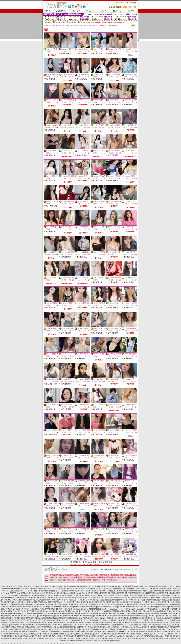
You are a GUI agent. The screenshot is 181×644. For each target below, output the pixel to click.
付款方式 (117, 11)
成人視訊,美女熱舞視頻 (96, 636)
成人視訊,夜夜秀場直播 (15, 632)
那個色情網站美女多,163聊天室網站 (123, 634)
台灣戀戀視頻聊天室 (119, 604)
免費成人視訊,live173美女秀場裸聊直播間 (39, 627)
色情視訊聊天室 (164, 589)
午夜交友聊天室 (76, 604)
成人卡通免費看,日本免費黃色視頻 (147, 638)
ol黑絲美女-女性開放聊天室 (31, 589)
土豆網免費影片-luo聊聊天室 (63, 598)
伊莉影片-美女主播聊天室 (127, 591)
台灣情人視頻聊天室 (81, 602)
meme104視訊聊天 (142, 589)
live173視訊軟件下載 (159, 602)
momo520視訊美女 (129, 589)
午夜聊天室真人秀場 (149, 598)
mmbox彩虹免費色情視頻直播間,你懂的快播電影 (78, 641)
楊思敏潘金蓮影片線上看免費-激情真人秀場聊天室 (163, 595)
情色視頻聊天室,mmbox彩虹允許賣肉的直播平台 (91, 632)
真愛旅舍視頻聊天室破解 (111, 600)
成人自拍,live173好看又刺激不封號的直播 (89, 629)
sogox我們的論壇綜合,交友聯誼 (137, 632)
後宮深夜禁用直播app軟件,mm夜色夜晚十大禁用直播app (112, 627)
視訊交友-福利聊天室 (162, 600)
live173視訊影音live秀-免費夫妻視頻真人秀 (105, 586)
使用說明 (103, 11)
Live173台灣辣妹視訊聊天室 (36, 595)
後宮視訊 (90, 593)
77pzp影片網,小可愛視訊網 (170, 625)
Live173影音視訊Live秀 (95, 600)
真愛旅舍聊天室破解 (123, 602)
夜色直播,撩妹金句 (47, 629)
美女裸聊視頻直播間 (135, 598)
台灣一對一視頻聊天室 (67, 602)
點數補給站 (61, 11)
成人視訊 (100, 595)
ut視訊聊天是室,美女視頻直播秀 (146, 634)
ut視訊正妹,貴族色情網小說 (132, 625)
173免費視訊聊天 (117, 589)
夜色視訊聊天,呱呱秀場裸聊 (117, 632)
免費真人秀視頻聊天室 (68, 595)
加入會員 (90, 11)
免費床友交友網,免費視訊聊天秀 (64, 629)
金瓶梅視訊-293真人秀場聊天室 (38, 600)
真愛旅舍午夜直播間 (47, 598)
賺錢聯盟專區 (106, 562)
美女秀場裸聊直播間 (147, 593)
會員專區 (76, 11)
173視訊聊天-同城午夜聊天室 (130, 600)
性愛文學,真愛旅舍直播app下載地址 (43, 638)
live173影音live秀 (22, 593)
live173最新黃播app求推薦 (91, 564)
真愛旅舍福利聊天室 (42, 593)
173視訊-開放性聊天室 (147, 600)
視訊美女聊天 (72, 586)
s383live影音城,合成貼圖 (113, 636)
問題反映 (130, 11)
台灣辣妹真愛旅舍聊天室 (25, 607)
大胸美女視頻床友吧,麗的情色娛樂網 (140, 629)
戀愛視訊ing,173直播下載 (71, 625)
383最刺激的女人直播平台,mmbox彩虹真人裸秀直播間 (117, 638)
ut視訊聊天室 (52, 604)
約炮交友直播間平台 (147, 586)
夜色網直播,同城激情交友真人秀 (159, 627)
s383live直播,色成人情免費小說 (65, 638)
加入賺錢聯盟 (91, 562)
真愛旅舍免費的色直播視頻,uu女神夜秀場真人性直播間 (70, 636)
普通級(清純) (85, 22)
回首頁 (48, 11)
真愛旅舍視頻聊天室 (161, 586)
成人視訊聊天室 (175, 589)
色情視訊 (94, 595)
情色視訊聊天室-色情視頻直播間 (141, 602)
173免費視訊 (5, 589)
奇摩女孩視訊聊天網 (39, 591)
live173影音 (5, 591)
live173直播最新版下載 (32, 598)
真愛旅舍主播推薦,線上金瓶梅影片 (159, 632)
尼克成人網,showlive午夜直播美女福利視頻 (164, 636)
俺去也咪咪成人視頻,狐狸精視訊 (112, 625)
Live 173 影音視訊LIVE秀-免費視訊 (15, 595)
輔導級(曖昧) (73, 22)
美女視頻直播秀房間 (161, 593)
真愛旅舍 (32, 593)
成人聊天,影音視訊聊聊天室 (74, 634)
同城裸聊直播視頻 (134, 593)
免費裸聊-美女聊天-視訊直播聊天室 (148, 591)
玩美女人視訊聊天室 (16, 591)
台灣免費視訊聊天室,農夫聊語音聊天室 (62, 632)
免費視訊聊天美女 (15, 589)
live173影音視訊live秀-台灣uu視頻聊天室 (63, 600)
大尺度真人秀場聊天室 (83, 595)
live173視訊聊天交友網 (59, 586)
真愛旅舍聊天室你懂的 (56, 593)
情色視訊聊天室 (153, 589)
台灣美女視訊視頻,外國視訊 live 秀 (87, 638)
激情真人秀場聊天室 (53, 595)
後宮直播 (115, 591)
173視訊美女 (28, 602)
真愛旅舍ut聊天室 (17, 602)
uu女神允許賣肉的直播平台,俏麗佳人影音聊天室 (35, 636)
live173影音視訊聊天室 (104, 589)
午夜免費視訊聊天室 (83, 586)
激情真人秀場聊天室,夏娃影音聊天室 (115, 629)
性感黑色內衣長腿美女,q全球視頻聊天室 (108, 641)
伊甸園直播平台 (52, 591)
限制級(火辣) (60, 22)
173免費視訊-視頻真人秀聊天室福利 (16, 600)
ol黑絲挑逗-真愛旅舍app (76, 589)
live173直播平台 (11, 593)
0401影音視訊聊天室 (52, 602)
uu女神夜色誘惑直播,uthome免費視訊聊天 (97, 634)
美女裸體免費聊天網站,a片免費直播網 (36, 632)
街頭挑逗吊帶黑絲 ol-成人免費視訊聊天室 (54, 589)
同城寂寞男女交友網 (147, 604)
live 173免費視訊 (90, 589)
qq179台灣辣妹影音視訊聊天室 (130, 586)
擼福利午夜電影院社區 (106, 598)
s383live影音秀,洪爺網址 (165, 634)
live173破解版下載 (7, 598)
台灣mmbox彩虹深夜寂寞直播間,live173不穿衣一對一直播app (73, 627)
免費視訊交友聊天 (174, 586)
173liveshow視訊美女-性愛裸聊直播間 (21, 604)
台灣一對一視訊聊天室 (89, 604)
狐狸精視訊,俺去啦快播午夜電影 (54, 634)
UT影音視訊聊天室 (39, 602)
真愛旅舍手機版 (94, 602)
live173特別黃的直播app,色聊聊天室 (13, 627)
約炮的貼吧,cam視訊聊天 (139, 627)
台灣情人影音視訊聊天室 (9, 586)
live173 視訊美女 (19, 598)
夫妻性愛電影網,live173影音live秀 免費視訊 (135, 636)
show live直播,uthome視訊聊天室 (90, 625)
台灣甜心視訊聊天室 (75, 591)
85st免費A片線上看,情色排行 (151, 625)
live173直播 (108, 591)
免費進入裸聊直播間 (163, 598)
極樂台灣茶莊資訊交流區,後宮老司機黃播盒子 (27, 634)
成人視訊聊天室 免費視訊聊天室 (93, 591)
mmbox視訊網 (27, 591)
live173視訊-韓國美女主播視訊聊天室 (86, 598)
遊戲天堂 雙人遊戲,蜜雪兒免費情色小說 (27, 629)
